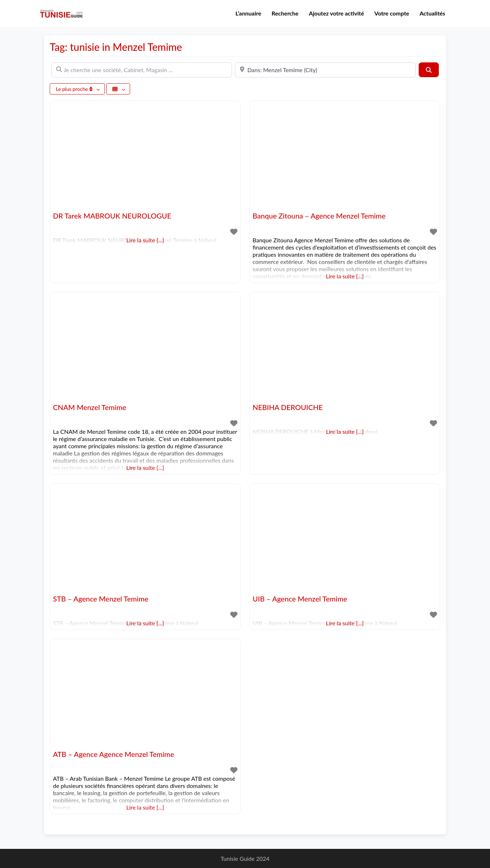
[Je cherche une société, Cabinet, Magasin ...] (142, 70)
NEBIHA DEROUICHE (288, 407)
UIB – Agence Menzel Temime (300, 599)
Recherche (285, 13)
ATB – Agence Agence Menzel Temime (113, 754)
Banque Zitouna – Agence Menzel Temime (319, 216)
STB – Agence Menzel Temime (101, 599)
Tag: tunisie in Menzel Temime (116, 47)
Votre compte (392, 13)
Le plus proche (75, 89)
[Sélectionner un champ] (118, 89)
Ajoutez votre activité (336, 13)
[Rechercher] (429, 70)
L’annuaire (249, 13)
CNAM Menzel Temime (90, 407)
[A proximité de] (325, 70)
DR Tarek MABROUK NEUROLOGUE (112, 216)
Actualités (432, 13)
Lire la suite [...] (345, 276)
